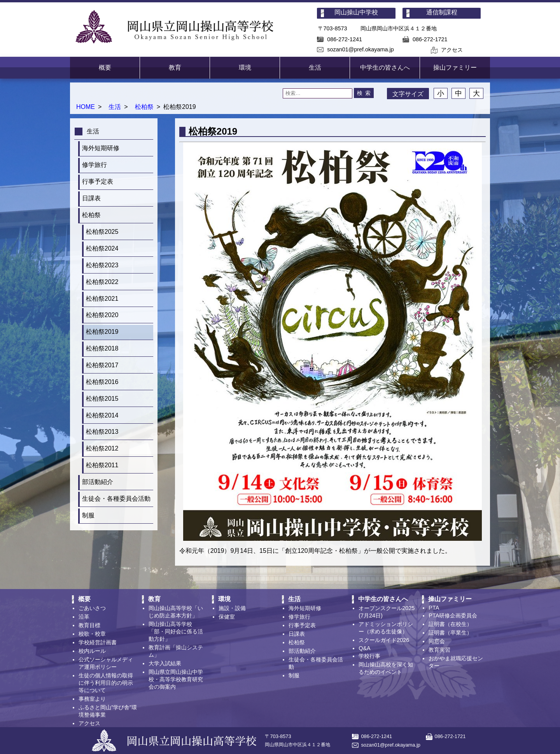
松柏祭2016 (102, 382)
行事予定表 (98, 181)
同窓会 (437, 641)
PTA (434, 608)
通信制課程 (442, 12)
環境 (245, 68)
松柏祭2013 (102, 432)
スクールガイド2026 (384, 640)
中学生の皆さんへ (385, 68)
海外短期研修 (101, 148)
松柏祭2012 (102, 448)
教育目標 (89, 625)
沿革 (84, 617)
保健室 (227, 617)
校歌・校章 (92, 634)
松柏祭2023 (102, 265)
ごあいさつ (92, 608)
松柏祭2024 (102, 248)
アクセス (452, 50)
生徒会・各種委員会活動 (116, 499)
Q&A (364, 648)
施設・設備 (232, 608)
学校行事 (369, 656)
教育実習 (439, 650)
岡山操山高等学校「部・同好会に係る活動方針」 (176, 631)
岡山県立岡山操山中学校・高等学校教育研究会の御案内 (176, 679)
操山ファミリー (455, 68)
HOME (86, 107)
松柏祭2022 (102, 282)
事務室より (92, 699)
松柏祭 (144, 107)
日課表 (91, 198)
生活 (315, 68)
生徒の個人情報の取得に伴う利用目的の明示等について (106, 683)
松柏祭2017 (102, 365)
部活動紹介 (98, 482)
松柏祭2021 (102, 299)
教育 (175, 68)
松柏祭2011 (102, 465)
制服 (88, 515)
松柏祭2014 (102, 415)
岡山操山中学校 (356, 12)
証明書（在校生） (450, 624)
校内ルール (92, 651)
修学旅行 (94, 165)
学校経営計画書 (98, 642)
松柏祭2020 (102, 315)
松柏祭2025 (102, 232)
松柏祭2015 (102, 399)
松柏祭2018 (102, 348)
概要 (105, 68)
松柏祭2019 (102, 332)
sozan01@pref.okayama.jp (360, 49)
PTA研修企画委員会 (453, 615)
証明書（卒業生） (450, 633)
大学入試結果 (165, 663)
